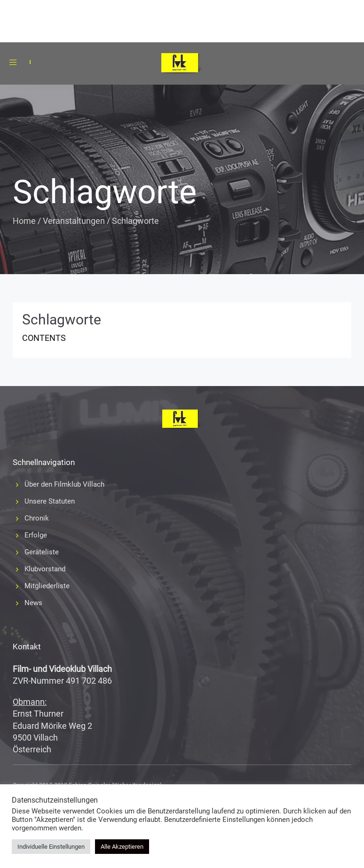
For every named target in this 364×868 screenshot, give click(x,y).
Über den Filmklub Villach (64, 484)
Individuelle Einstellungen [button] (51, 847)
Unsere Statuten (50, 501)
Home (24, 221)
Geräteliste (42, 552)
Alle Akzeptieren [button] (122, 847)
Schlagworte (62, 320)
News (33, 603)
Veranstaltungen (74, 221)
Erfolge (36, 535)
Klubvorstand (45, 569)
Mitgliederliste (47, 586)
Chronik (37, 518)
